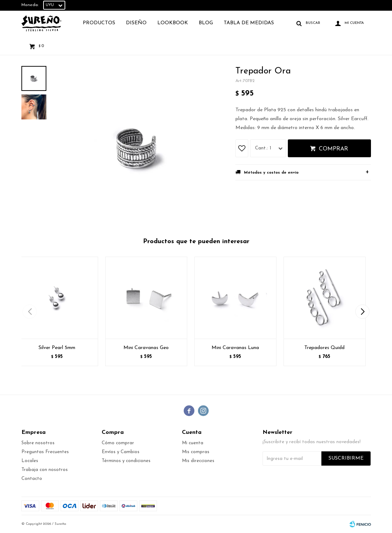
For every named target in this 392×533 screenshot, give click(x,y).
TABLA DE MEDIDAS (249, 23)
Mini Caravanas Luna (235, 348)
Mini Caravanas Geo (146, 348)
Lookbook (173, 23)
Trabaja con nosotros (45, 470)
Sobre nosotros (38, 443)
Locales (30, 461)
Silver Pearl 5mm (57, 348)
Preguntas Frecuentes (45, 452)
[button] (363, 312)
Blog (206, 23)
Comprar (334, 149)
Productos (99, 23)
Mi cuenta (193, 443)
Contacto (32, 479)
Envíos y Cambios (121, 452)
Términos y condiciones (126, 461)
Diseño (136, 23)
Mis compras (196, 452)
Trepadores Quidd (324, 348)
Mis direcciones (198, 461)
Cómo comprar (118, 443)
